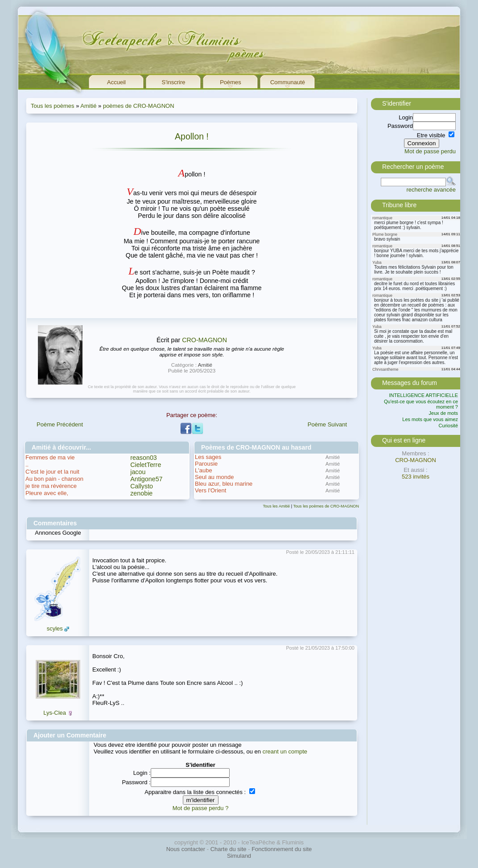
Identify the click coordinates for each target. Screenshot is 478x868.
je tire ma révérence (51, 486)
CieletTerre (146, 465)
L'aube (204, 470)
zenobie (141, 493)
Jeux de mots (443, 413)
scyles (55, 628)
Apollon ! (192, 136)
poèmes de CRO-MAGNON (139, 106)
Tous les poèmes (53, 106)
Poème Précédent (60, 424)
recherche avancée (431, 190)
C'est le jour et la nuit (52, 472)
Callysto (142, 486)
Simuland (239, 856)
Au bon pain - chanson (54, 479)
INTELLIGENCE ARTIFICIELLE (424, 395)
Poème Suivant (327, 424)
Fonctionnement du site (282, 849)
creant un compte (285, 751)
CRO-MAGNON (204, 340)
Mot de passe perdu (430, 151)
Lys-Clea (55, 713)
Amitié (88, 106)
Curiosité (448, 426)
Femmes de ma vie (50, 457)
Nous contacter (186, 849)
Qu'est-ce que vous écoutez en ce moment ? (421, 404)
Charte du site (229, 849)
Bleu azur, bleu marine (224, 484)
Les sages (208, 457)
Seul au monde (214, 477)
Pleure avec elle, (47, 493)
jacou (138, 472)
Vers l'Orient (210, 490)
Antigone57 (146, 479)
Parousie (206, 464)
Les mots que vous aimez (430, 419)
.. (27, 465)
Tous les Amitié (277, 506)
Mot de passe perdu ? (201, 808)
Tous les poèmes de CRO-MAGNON (326, 506)
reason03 (144, 458)
